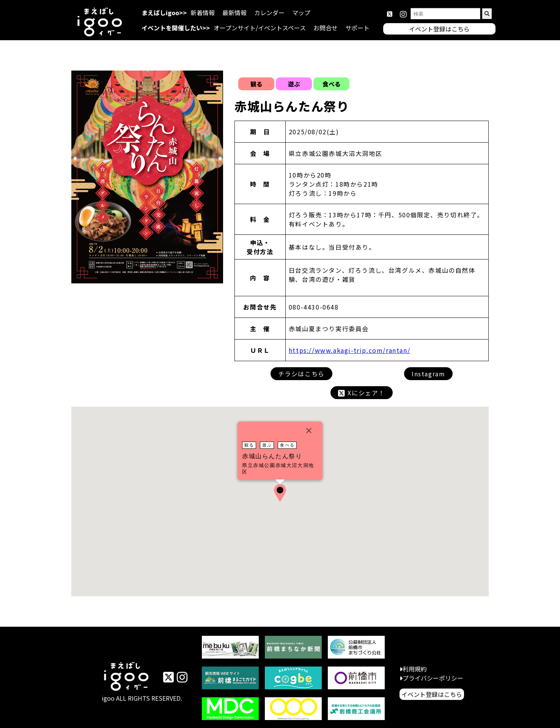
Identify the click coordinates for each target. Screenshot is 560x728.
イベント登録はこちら (432, 694)
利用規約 (415, 669)
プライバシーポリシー (433, 678)
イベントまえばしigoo (127, 678)
